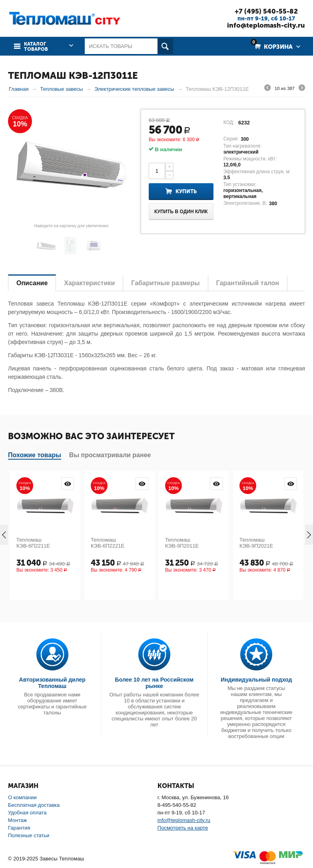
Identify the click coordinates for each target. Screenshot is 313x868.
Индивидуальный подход (256, 680)
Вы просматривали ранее (110, 455)
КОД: (229, 122)
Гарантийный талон (248, 283)
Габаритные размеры (165, 283)
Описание (32, 283)
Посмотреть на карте (183, 828)
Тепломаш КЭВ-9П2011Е (182, 543)
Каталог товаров (36, 47)
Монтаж (17, 820)
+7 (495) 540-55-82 (266, 11)
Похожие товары (35, 455)
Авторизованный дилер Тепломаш (52, 683)
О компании (22, 797)
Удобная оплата (27, 813)
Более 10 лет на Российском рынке (155, 683)
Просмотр (68, 484)
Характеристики (89, 283)
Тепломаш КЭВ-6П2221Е (108, 543)
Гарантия (19, 828)
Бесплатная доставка (34, 805)
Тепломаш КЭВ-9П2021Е (256, 543)
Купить (186, 191)
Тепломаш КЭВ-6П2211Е (33, 543)
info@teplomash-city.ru (266, 25)
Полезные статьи (29, 835)
